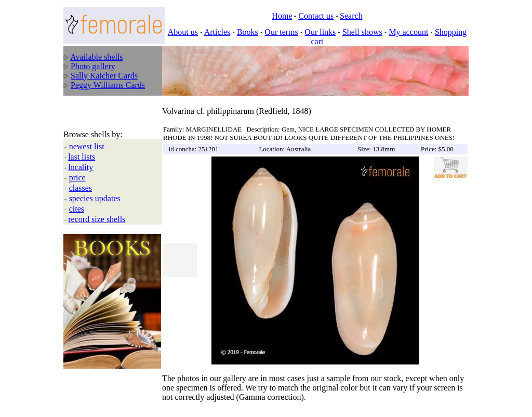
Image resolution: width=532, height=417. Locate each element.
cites (77, 198)
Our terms (281, 32)
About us (183, 32)
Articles (217, 32)
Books (248, 32)
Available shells (96, 57)
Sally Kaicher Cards (104, 76)
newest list (87, 136)
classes (81, 178)
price (77, 167)
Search (351, 16)
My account (408, 32)
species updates (95, 188)
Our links (320, 32)
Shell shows (362, 32)
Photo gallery (93, 66)
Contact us (316, 16)
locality (81, 157)
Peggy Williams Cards (108, 85)
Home (282, 16)
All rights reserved (136, 402)
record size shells (97, 209)
